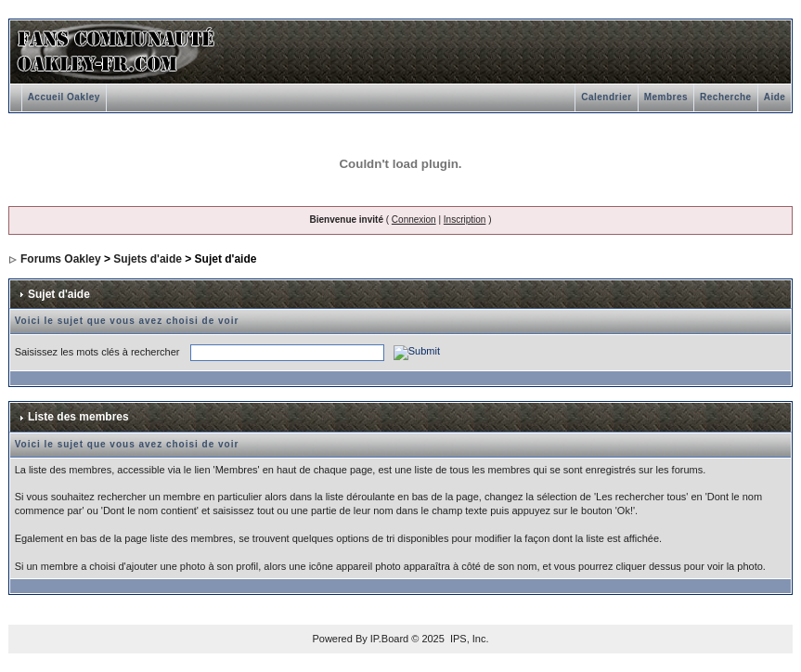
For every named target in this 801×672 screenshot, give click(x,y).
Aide (775, 97)
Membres (666, 97)
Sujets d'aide (148, 259)
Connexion (414, 220)
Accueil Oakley (64, 97)
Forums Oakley (61, 259)
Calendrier (606, 97)
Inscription (465, 220)
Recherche (726, 97)
